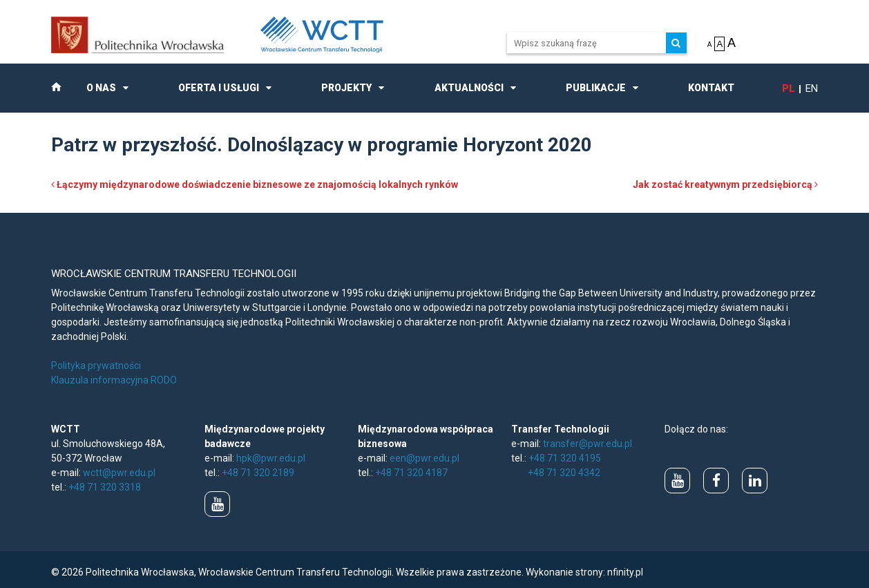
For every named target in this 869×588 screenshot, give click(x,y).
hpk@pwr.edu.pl (271, 458)
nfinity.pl (625, 572)
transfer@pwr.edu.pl (588, 444)
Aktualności (469, 88)
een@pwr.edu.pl (424, 458)
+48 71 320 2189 (258, 473)
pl (789, 88)
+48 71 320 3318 (105, 487)
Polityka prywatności (96, 366)
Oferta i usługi (219, 88)
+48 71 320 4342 (564, 473)
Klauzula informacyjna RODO (114, 380)
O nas (101, 88)
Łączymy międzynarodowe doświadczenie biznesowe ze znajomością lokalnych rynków (255, 184)
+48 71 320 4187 (411, 473)
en (812, 88)
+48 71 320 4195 (565, 458)
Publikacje (596, 88)
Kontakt (711, 88)
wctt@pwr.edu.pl (119, 473)
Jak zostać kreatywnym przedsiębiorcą (725, 184)
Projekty (346, 88)
